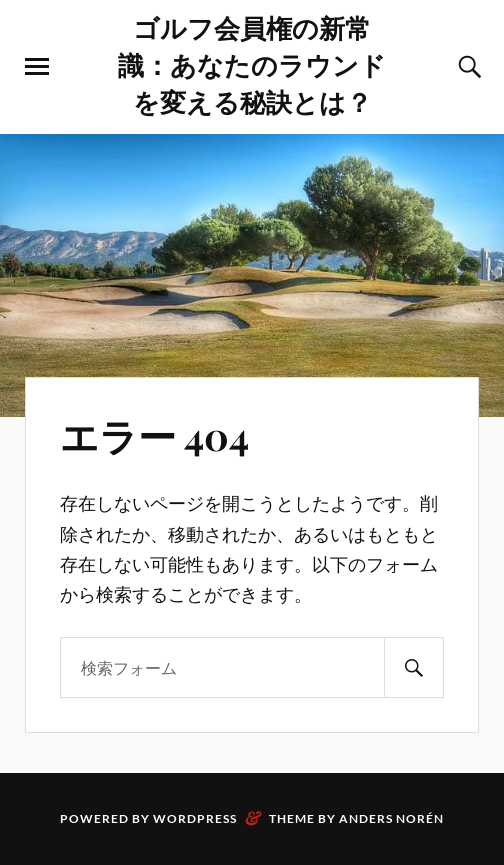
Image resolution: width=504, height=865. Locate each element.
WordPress (195, 818)
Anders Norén (391, 818)
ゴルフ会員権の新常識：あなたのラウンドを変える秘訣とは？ (252, 64)
